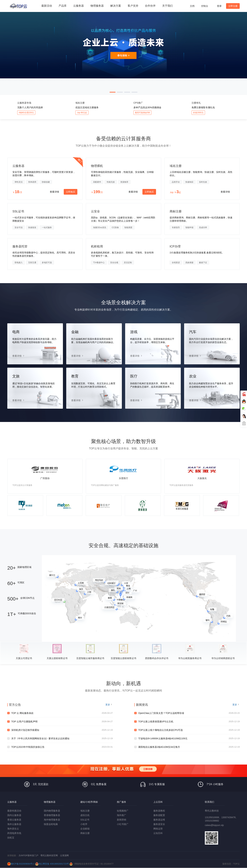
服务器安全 (159, 824)
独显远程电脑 (51, 824)
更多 (108, 705)
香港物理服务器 (52, 815)
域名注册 (85, 811)
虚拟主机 (85, 815)
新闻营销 (122, 820)
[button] (113, 92)
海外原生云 (13, 829)
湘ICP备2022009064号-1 (21, 864)
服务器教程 (159, 811)
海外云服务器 (14, 824)
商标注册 (85, 833)
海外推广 (122, 815)
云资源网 (64, 855)
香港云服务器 (14, 820)
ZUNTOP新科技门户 (29, 855)
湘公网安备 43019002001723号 (52, 864)
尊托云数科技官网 (49, 855)
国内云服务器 (14, 815)
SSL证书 (85, 820)
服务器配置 (159, 815)
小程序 (84, 824)
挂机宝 (11, 838)
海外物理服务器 (52, 820)
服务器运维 (159, 820)
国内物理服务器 (52, 811)
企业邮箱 (85, 829)
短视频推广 (123, 811)
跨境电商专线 (14, 833)
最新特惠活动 (14, 811)
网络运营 (158, 829)
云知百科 (158, 833)
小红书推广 (123, 824)
